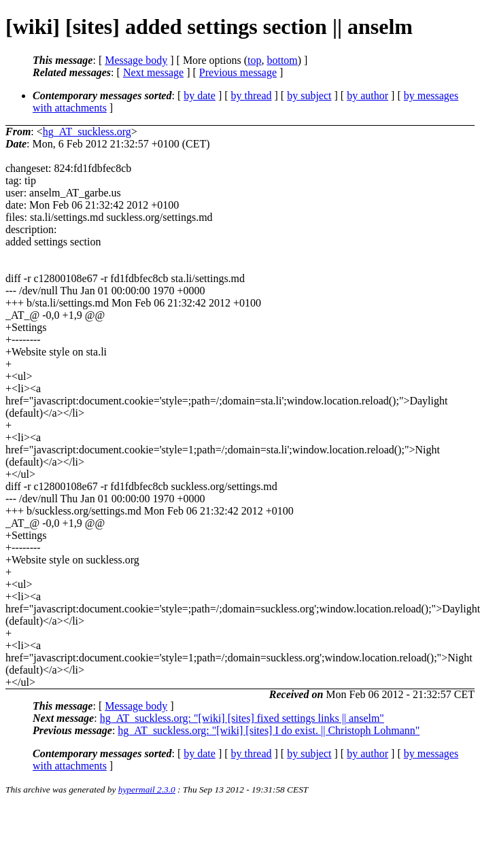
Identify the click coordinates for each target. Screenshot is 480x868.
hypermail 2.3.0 (147, 789)
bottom (282, 60)
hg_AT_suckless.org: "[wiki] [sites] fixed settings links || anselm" (242, 718)
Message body (136, 60)
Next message (153, 72)
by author (367, 96)
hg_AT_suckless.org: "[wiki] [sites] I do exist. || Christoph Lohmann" (269, 730)
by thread (252, 96)
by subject (309, 96)
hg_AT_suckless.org (87, 132)
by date (200, 96)
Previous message (238, 72)
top (254, 60)
